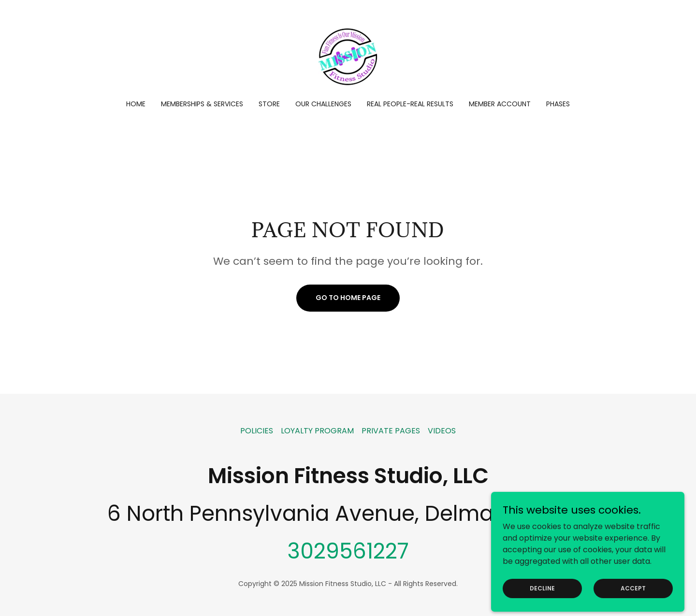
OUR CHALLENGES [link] (323, 104)
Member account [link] (500, 104)
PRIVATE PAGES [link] (391, 431)
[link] (348, 56)
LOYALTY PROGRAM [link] (317, 431)
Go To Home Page (348, 298)
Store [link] (269, 104)
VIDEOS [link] (442, 431)
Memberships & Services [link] (202, 104)
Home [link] (136, 104)
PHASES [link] (558, 104)
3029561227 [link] (348, 551)
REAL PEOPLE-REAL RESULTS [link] (410, 104)
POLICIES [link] (257, 431)
